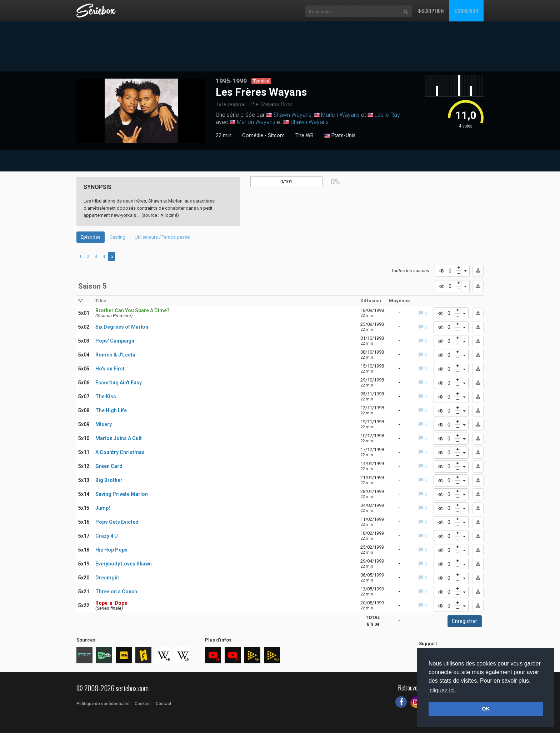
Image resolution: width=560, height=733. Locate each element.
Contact (164, 704)
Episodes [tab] (91, 237)
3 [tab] (96, 256)
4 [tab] (104, 256)
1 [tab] (80, 256)
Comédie (253, 135)
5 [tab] (112, 256)
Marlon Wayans (340, 115)
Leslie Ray (387, 115)
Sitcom (276, 135)
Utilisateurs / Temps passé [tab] (162, 237)
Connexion (466, 11)
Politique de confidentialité (103, 704)
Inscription (431, 11)
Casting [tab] (117, 237)
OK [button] (486, 709)
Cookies (143, 704)
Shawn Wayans (292, 115)
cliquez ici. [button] (443, 690)
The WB (304, 135)
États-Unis (340, 136)
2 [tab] (88, 256)
